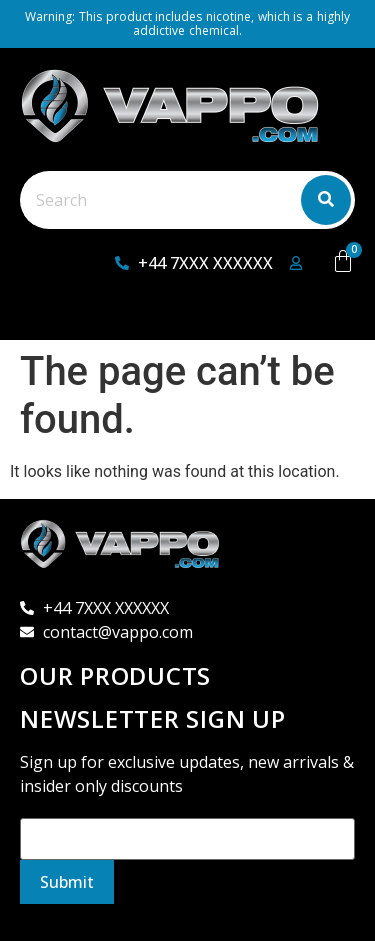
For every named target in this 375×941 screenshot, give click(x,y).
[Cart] (343, 261)
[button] (56, 318)
